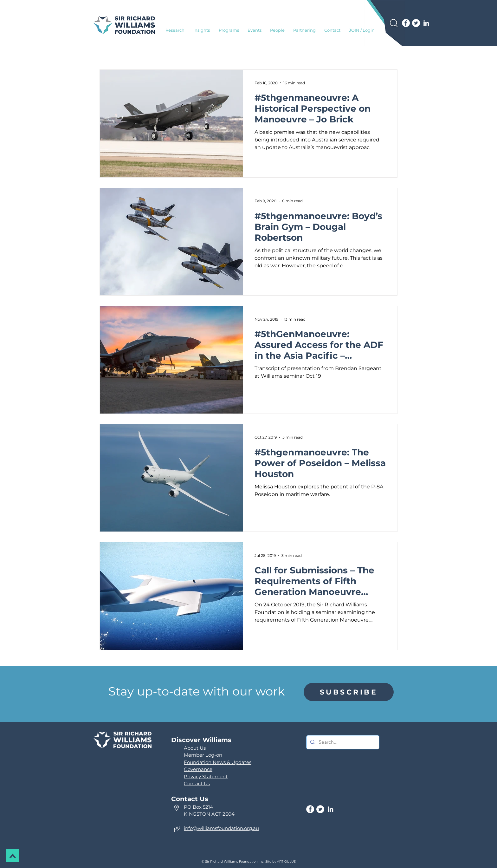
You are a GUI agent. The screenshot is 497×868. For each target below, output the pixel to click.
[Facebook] (406, 23)
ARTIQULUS (286, 861)
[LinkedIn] (426, 23)
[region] (349, 692)
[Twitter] (416, 23)
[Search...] (342, 742)
